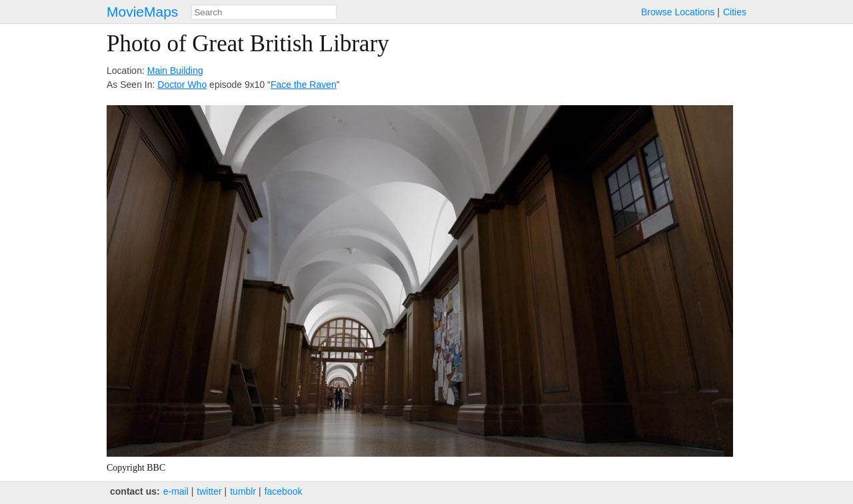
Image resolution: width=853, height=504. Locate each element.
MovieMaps (142, 12)
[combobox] (264, 12)
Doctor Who (182, 85)
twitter (209, 491)
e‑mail (176, 491)
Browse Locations (678, 12)
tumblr (243, 491)
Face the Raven (304, 85)
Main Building (175, 71)
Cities (735, 12)
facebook (284, 491)
